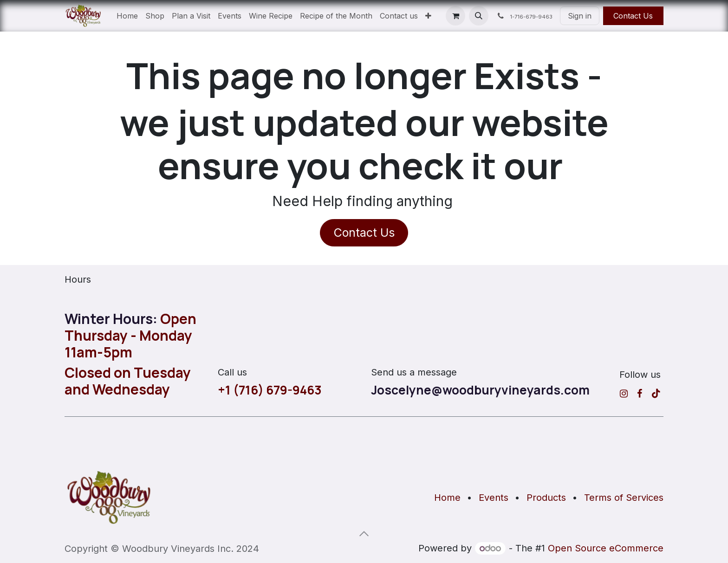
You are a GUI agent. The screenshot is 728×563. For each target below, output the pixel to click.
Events (494, 498)
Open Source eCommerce (606, 548)
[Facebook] (640, 394)
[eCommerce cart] (455, 16)
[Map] (364, 443)
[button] (479, 16)
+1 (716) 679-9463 (270, 390)
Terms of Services (624, 498)
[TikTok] (656, 394)
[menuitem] (127, 16)
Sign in (580, 16)
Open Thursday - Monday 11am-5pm (130, 335)
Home (447, 498)
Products (546, 498)
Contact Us (633, 16)
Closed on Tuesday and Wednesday (128, 381)
